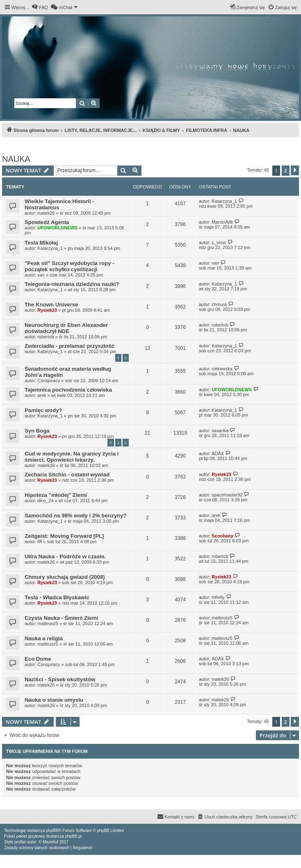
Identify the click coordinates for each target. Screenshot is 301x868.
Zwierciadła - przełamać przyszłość (70, 346)
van (41, 275)
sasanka (220, 431)
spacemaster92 (227, 495)
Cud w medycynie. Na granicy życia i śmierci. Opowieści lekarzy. (72, 457)
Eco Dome (38, 659)
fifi (40, 542)
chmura (219, 304)
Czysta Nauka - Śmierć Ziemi (62, 618)
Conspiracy (49, 381)
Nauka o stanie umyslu (54, 700)
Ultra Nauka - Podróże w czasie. (65, 556)
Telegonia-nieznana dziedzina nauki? (72, 284)
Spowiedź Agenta (47, 222)
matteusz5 (48, 623)
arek (42, 395)
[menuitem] (40, 7)
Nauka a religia (44, 638)
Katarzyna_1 (224, 201)
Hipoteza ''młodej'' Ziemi (56, 495)
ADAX (218, 453)
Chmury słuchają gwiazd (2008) (65, 577)
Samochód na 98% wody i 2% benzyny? (75, 516)
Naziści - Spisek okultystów (60, 679)
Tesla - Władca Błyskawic (57, 597)
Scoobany (222, 536)
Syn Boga (37, 431)
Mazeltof (50, 842)
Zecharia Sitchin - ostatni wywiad (67, 475)
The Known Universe (51, 305)
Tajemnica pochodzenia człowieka (68, 390)
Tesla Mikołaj (41, 243)
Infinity (218, 597)
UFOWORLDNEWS (57, 228)
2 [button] (286, 170)
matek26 (46, 213)
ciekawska (222, 369)
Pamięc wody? (43, 410)
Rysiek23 (47, 310)
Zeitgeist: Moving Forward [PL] (64, 536)
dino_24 (45, 501)
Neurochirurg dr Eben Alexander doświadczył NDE (66, 328)
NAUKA (16, 159)
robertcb (46, 337)
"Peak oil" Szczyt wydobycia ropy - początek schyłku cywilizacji (69, 266)
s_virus (219, 242)
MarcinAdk (222, 222)
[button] (295, 170)
